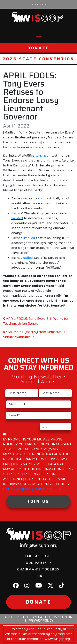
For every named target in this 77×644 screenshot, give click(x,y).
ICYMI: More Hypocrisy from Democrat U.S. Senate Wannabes (36, 334)
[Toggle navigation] (39, 35)
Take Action (37, 556)
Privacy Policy (41, 620)
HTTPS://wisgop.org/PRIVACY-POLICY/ (32, 489)
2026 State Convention (39, 59)
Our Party (37, 563)
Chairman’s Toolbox (38, 569)
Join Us (38, 501)
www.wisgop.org (57, 639)
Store (39, 576)
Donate (39, 48)
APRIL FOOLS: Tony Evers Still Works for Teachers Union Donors (36, 321)
